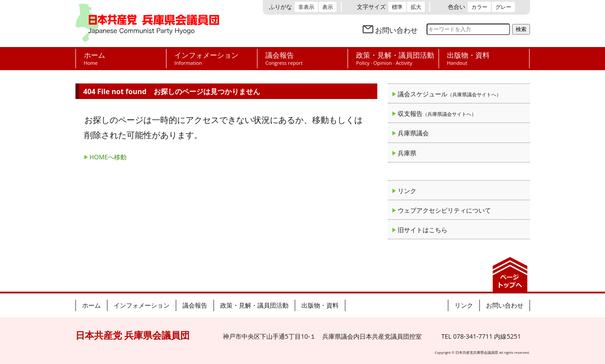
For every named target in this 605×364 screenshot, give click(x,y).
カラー (479, 7)
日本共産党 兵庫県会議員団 (147, 24)
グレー (503, 7)
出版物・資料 (320, 305)
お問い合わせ (396, 30)
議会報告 (195, 305)
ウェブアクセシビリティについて (444, 210)
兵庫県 (407, 153)
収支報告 (437, 113)
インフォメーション (142, 305)
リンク (407, 191)
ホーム (91, 305)
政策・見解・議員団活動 (254, 305)
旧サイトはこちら (423, 230)
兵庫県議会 (413, 133)
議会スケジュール (449, 94)
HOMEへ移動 (108, 157)
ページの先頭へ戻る (510, 274)
